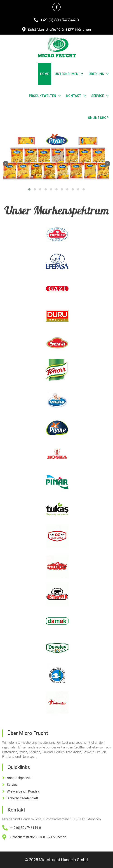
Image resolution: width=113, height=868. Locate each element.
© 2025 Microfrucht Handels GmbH (57, 860)
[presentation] (6, 164)
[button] (29, 189)
